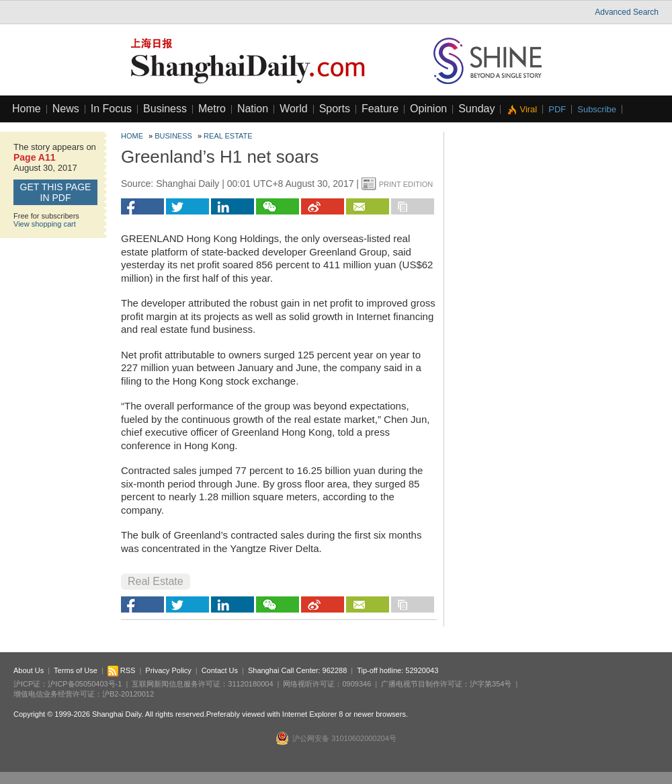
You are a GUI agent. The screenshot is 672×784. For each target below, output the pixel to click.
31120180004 (250, 684)
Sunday (476, 109)
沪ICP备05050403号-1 (85, 684)
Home (27, 109)
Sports (335, 109)
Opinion (428, 109)
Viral (528, 109)
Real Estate (228, 136)
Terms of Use (76, 670)
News (66, 109)
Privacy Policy (168, 670)
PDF (557, 109)
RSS (122, 670)
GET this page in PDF (56, 192)
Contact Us (220, 670)
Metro (212, 109)
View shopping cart (45, 224)
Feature (380, 109)
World (294, 109)
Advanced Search (627, 12)
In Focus (111, 109)
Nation (253, 109)
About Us (29, 670)
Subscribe (597, 109)
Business (165, 109)
